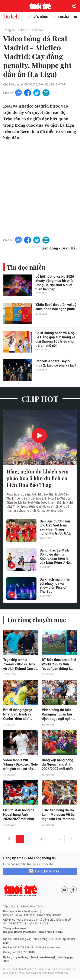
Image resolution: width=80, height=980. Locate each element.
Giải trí (24, 30)
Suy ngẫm (61, 17)
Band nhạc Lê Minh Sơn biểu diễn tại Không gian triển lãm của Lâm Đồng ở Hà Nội (56, 557)
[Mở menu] (6, 6)
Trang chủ (10, 30)
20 (60, 840)
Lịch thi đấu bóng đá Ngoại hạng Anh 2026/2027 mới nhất (19, 815)
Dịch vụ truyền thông (16, 958)
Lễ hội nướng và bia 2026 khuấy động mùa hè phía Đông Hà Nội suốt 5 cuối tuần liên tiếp (55, 283)
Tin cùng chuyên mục (36, 620)
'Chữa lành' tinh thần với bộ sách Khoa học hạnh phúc (56, 307)
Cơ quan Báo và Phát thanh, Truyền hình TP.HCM (33, 933)
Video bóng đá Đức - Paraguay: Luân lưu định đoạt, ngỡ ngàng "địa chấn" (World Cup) (59, 715)
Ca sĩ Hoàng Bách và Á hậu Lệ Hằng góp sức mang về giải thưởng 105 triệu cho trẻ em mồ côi (56, 339)
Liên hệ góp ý (66, 958)
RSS (7, 962)
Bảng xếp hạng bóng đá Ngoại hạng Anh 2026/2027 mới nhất (57, 765)
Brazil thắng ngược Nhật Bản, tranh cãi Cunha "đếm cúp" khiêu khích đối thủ (18, 715)
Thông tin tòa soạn (14, 929)
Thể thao (38, 30)
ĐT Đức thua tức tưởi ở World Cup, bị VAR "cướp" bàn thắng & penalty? (59, 665)
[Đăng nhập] (74, 6)
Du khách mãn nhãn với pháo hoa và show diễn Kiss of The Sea (55, 586)
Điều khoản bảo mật (43, 958)
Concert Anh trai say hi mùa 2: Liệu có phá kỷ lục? (56, 363)
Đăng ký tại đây (47, 872)
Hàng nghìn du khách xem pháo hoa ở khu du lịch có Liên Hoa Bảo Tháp (38, 478)
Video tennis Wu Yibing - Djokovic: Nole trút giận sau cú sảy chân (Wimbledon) (20, 765)
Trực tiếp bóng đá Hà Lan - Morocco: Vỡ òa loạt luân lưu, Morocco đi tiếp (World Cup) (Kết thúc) (59, 816)
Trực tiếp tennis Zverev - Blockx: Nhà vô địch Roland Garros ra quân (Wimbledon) (20, 665)
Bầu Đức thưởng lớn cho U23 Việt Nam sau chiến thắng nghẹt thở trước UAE (55, 528)
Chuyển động (38, 17)
